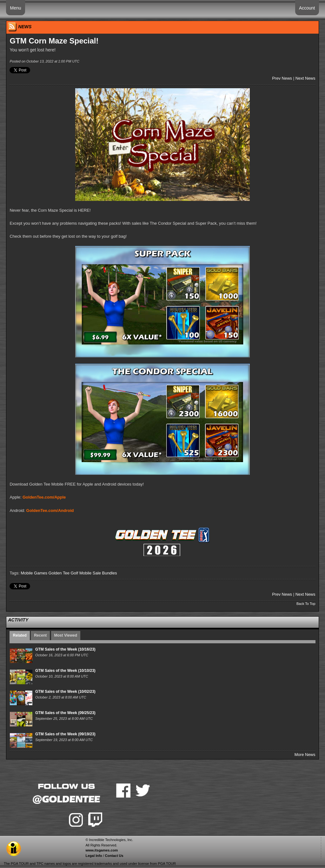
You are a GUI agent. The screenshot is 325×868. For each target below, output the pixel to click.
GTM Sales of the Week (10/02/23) (65, 692)
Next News (305, 78)
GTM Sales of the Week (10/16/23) (65, 649)
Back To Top (306, 604)
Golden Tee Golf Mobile (70, 573)
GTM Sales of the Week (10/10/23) (65, 671)
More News (305, 755)
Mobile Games (34, 573)
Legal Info (94, 856)
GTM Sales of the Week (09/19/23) (65, 734)
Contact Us (114, 856)
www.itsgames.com (102, 850)
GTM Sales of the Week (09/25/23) (65, 713)
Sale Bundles (105, 573)
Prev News (282, 78)
